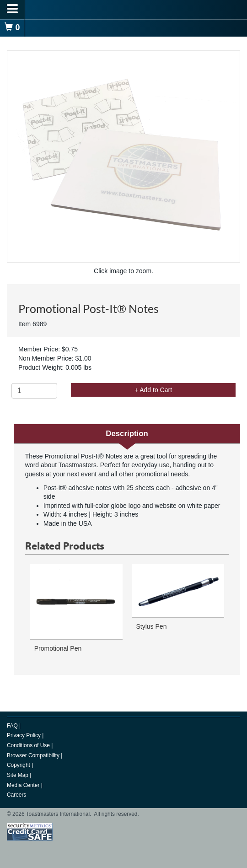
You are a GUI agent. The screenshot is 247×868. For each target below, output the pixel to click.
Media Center (24, 785)
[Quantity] (34, 391)
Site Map (18, 775)
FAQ (13, 726)
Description (127, 434)
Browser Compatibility (34, 755)
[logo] (123, 9)
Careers (16, 795)
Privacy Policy (24, 735)
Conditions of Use (29, 745)
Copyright (19, 765)
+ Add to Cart (153, 390)
